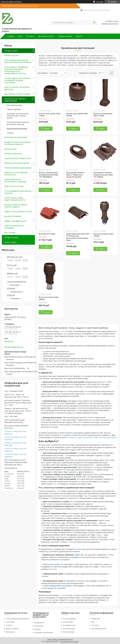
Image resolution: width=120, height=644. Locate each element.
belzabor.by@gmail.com (14, 347)
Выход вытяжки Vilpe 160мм (49, 298)
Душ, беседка (10, 232)
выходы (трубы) (110, 437)
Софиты (10, 133)
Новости (79, 36)
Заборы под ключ (12, 55)
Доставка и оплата (46, 36)
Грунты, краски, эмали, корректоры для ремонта (15, 199)
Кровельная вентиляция (17, 128)
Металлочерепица (14, 105)
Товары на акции (65, 36)
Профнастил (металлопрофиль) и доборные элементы (18, 143)
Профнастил (39, 623)
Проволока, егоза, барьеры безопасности (16, 174)
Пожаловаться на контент (69, 642)
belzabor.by (9, 341)
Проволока (10, 632)
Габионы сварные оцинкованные (18, 168)
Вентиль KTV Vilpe (47, 234)
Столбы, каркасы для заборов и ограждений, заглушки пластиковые (18, 80)
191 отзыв (100, 2)
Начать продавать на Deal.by (11, 2)
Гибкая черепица (14, 109)
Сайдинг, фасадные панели (15, 221)
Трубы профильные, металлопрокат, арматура (15, 180)
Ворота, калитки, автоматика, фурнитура (17, 88)
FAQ (93, 622)
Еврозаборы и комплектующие (17, 94)
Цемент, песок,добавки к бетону (18, 212)
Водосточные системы (14, 186)
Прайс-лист (96, 619)
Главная (11, 36)
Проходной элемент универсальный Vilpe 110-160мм (103, 175)
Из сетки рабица (69, 619)
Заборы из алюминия (13, 154)
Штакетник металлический (16, 137)
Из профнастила (69, 625)
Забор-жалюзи (10, 149)
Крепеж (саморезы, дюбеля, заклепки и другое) (16, 206)
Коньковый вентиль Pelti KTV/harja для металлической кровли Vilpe (78, 237)
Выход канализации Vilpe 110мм (103, 115)
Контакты (30, 36)
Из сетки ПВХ (68, 622)
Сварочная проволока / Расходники (14, 227)
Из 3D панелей (69, 632)
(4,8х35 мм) (79, 555)
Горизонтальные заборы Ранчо (18, 158)
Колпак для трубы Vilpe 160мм (77, 115)
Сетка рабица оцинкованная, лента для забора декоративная (18, 61)
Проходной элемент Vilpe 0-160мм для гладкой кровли (75, 175)
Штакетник (39, 626)
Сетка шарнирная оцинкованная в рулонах (18, 192)
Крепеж (38, 629)
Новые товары (10, 242)
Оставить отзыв (112, 21)
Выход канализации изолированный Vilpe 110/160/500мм (49, 175)
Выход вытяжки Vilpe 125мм (103, 235)
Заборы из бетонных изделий (17, 163)
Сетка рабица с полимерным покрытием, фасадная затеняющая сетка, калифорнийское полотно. (16, 70)
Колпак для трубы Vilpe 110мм (50, 115)
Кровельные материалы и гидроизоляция (15, 100)
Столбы (9, 625)
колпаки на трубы (75, 437)
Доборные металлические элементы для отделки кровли (18, 116)
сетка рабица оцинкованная (17, 619)
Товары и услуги (11, 51)
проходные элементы (92, 437)
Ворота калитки (12, 629)
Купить (47, 129)
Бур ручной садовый (13, 216)
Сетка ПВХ (10, 622)
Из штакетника (69, 629)
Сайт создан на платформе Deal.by (60, 639)
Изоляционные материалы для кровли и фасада (18, 123)
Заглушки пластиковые (44, 632)
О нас (20, 36)
